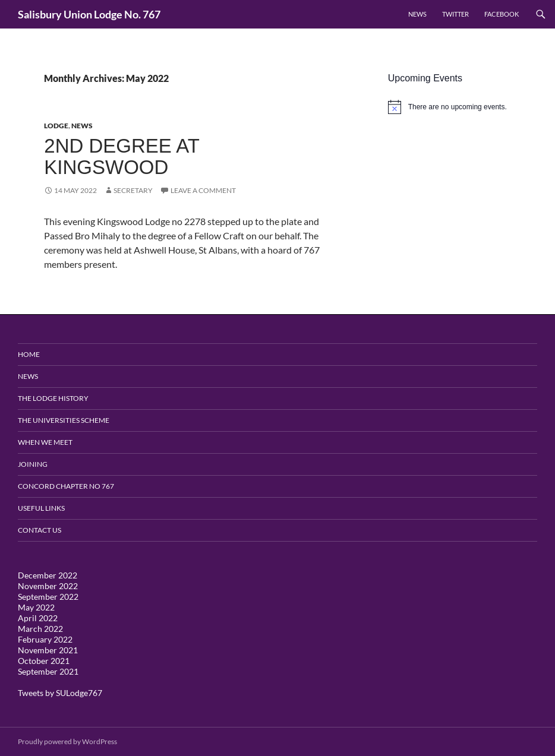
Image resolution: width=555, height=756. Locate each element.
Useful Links (41, 508)
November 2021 (48, 650)
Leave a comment (203, 190)
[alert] (463, 107)
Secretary (133, 190)
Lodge (56, 126)
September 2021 (48, 671)
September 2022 (48, 597)
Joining (33, 464)
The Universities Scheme (64, 420)
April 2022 (38, 618)
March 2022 (40, 629)
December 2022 (48, 575)
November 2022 (48, 586)
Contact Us (40, 530)
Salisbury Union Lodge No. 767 (89, 14)
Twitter (455, 14)
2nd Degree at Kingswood (122, 156)
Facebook (502, 14)
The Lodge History (53, 398)
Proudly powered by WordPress (67, 741)
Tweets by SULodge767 (60, 693)
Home (29, 354)
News (417, 14)
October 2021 (44, 661)
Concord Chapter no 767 (66, 486)
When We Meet (45, 442)
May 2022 (36, 607)
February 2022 (45, 639)
